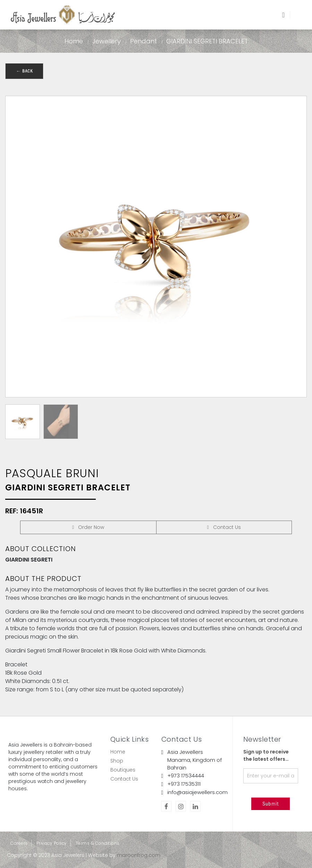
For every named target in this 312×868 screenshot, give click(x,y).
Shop (117, 761)
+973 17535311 (184, 784)
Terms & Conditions (98, 843)
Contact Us (124, 779)
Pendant (144, 41)
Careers (19, 843)
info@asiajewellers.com (197, 792)
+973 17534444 (186, 776)
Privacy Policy (52, 843)
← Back (24, 71)
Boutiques (123, 770)
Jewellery (107, 41)
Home (74, 41)
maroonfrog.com (139, 855)
